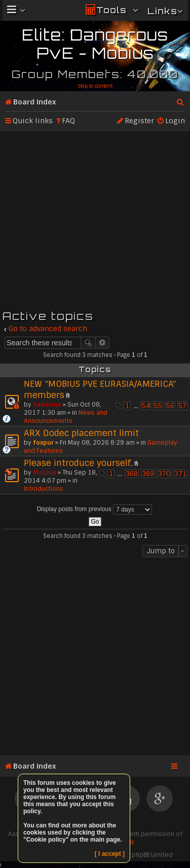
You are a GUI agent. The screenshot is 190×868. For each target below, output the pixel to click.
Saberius (47, 405)
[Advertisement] (95, 219)
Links (162, 11)
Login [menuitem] (175, 121)
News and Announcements (66, 417)
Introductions (44, 489)
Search (88, 343)
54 (146, 406)
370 (164, 474)
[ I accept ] (110, 854)
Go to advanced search (48, 329)
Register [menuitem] (139, 121)
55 (158, 406)
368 (132, 474)
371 (180, 474)
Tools (111, 10)
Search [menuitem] (181, 100)
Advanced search (103, 343)
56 (170, 406)
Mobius (45, 473)
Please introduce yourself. (78, 463)
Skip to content (95, 86)
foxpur (43, 443)
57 (182, 406)
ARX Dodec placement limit (81, 433)
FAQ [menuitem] (68, 121)
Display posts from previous (95, 510)
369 (148, 474)
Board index (34, 102)
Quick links (33, 121)
